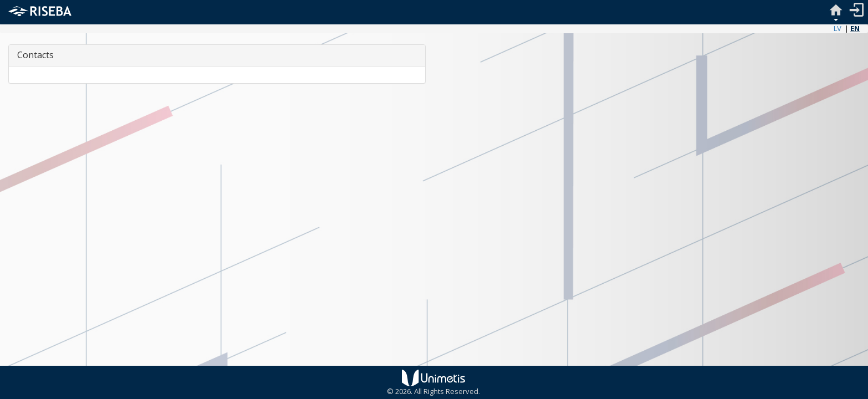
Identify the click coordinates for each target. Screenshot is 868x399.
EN (855, 28)
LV (838, 28)
